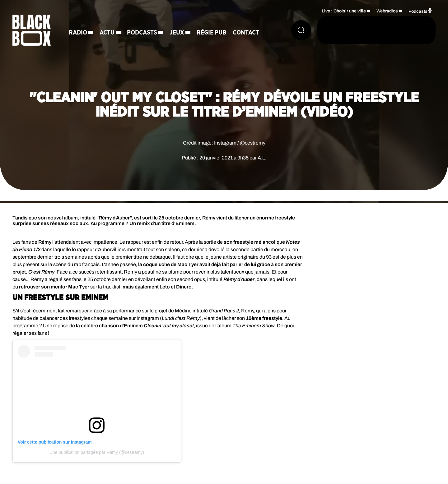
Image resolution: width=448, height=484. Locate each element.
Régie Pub (212, 33)
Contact (246, 33)
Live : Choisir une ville (344, 11)
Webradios (387, 11)
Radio (78, 33)
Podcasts (142, 33)
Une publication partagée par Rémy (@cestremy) (97, 452)
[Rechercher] (301, 30)
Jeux (177, 33)
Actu (107, 33)
